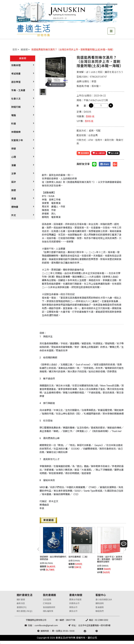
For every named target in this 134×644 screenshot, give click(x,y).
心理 (14, 157)
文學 (14, 174)
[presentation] (38, 549)
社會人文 (16, 99)
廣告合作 (73, 611)
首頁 (15, 50)
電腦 (14, 115)
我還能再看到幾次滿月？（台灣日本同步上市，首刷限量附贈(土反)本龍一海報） (73, 50)
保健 (14, 149)
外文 (14, 215)
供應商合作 (74, 603)
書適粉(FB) (22, 607)
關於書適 (21, 599)
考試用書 (16, 74)
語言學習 (16, 82)
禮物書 (15, 207)
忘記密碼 (47, 599)
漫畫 (14, 165)
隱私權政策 (48, 611)
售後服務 (100, 607)
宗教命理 (16, 65)
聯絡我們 (100, 611)
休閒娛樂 (16, 132)
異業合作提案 (75, 599)
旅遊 (14, 190)
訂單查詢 (47, 603)
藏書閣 (24, 50)
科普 (14, 124)
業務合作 (73, 607)
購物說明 (100, 603)
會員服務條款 (49, 607)
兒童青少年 (17, 140)
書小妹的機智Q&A (104, 599)
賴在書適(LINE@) (25, 611)
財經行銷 (16, 107)
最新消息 (21, 603)
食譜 (14, 199)
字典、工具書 (18, 90)
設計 (14, 182)
